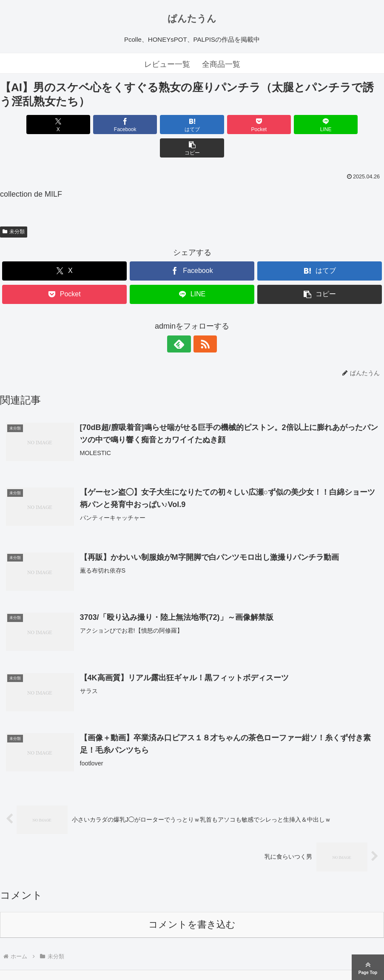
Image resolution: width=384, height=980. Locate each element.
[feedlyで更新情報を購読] (182, 321)
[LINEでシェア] (289, 125)
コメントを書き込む (192, 901)
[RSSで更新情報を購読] (202, 321)
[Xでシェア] (31, 125)
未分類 (14, 208)
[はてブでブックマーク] (159, 125)
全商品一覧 (221, 64)
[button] (353, 125)
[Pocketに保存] (224, 125)
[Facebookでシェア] (95, 125)
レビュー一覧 (167, 64)
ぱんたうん (192, 19)
